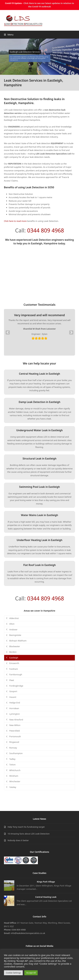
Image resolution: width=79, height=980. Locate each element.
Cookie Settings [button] (13, 973)
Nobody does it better (18, 840)
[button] (9, 35)
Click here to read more (15, 221)
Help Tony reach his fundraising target (26, 827)
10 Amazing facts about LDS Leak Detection (29, 834)
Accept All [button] (31, 973)
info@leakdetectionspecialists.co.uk (28, 933)
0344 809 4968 (46, 230)
